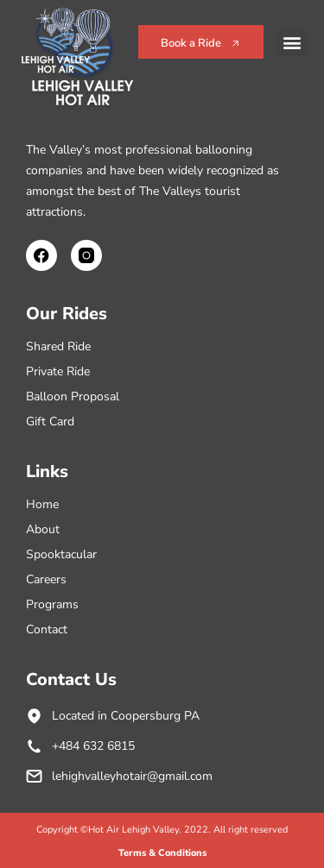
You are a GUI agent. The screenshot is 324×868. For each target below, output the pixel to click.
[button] (292, 42)
